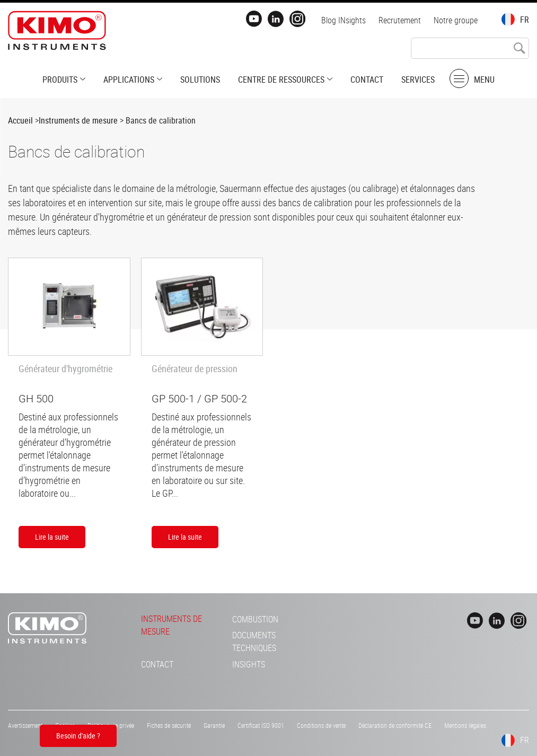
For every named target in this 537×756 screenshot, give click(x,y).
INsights (249, 664)
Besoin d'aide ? (78, 736)
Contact (367, 80)
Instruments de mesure (78, 120)
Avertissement (25, 725)
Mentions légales (465, 725)
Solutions (200, 80)
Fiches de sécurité (169, 725)
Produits (60, 80)
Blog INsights (344, 20)
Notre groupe (456, 20)
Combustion (255, 619)
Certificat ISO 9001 (261, 725)
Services (418, 80)
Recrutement (400, 20)
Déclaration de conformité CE (395, 725)
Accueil (20, 120)
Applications (129, 80)
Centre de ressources (281, 80)
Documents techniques (254, 641)
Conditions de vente (321, 725)
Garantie (214, 725)
